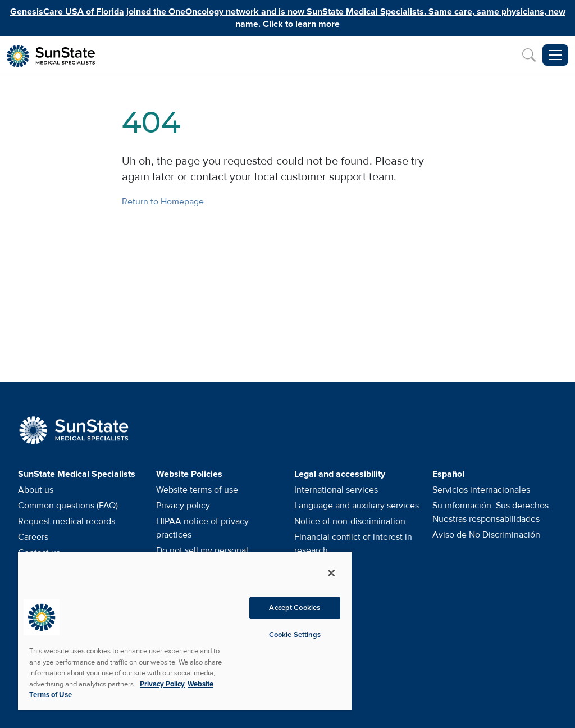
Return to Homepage (163, 202)
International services (336, 490)
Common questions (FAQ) (68, 506)
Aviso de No (486, 535)
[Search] (529, 55)
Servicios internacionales (481, 490)
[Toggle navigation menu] (555, 55)
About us (36, 490)
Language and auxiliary (357, 506)
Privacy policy (183, 506)
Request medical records (67, 521)
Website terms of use (197, 490)
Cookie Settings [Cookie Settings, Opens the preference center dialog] (295, 635)
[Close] (331, 573)
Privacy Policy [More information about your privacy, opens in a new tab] (162, 684)
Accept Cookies (295, 608)
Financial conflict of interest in (353, 544)
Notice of (350, 521)
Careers (33, 537)
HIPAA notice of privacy (202, 528)
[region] (185, 630)
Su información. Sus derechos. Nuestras (492, 512)
